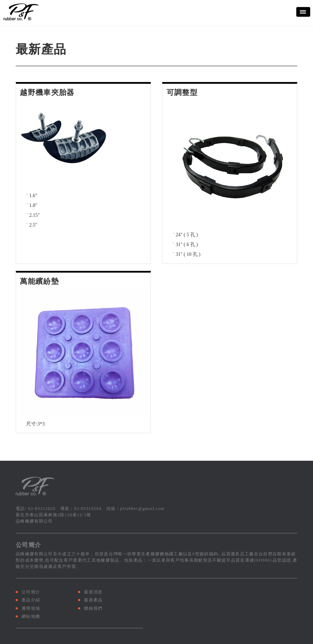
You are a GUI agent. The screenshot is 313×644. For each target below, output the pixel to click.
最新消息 (93, 592)
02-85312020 (42, 509)
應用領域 (31, 608)
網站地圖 (31, 616)
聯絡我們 (93, 608)
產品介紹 (31, 600)
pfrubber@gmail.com (142, 509)
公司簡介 (31, 592)
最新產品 (93, 600)
